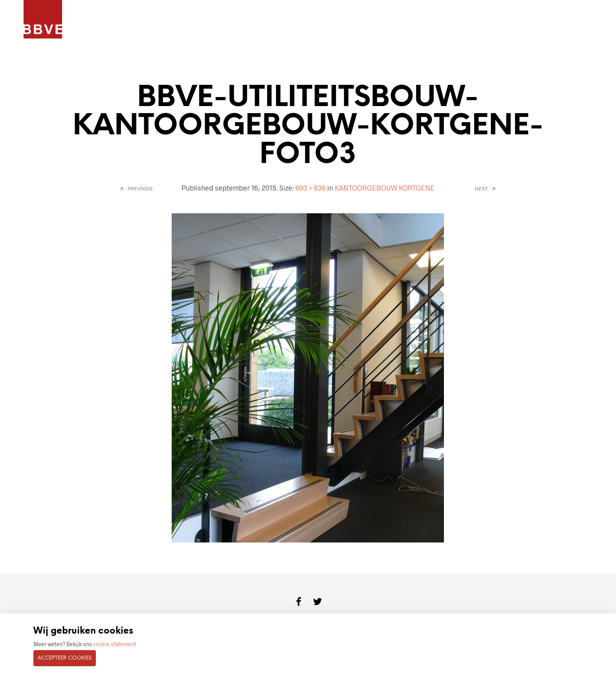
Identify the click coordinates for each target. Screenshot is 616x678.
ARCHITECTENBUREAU (184, 20)
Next (481, 189)
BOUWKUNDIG (246, 20)
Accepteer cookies (65, 658)
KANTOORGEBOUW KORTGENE (385, 188)
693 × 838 (311, 188)
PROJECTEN (126, 20)
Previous (140, 189)
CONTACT (291, 20)
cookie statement (115, 644)
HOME (90, 20)
